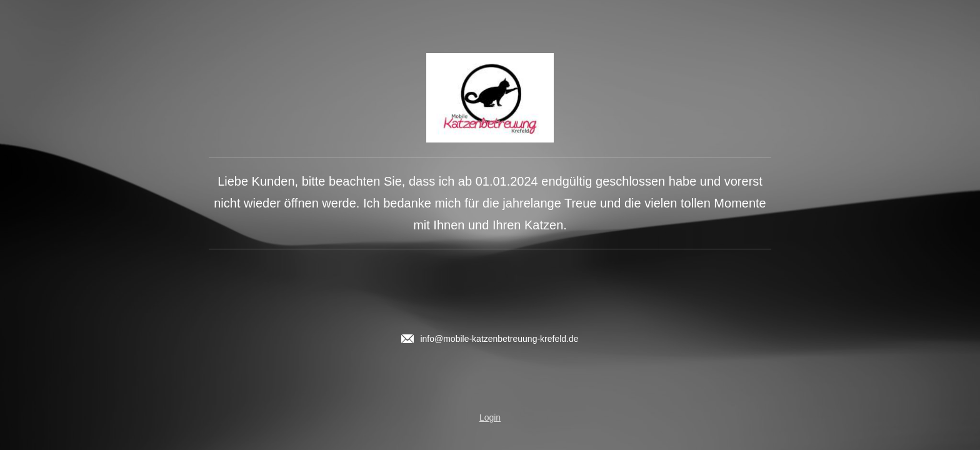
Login (490, 417)
